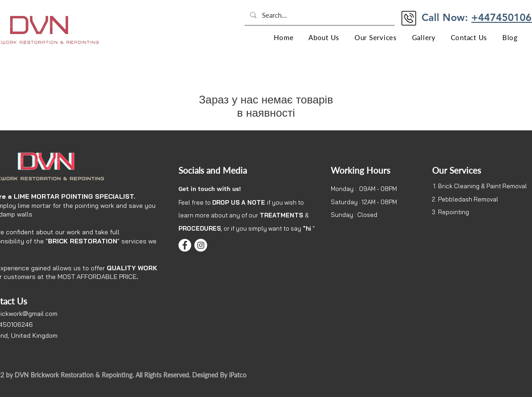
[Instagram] (201, 245)
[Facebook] (185, 245)
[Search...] (319, 15)
